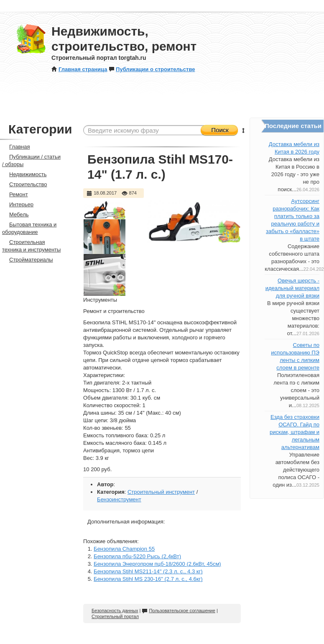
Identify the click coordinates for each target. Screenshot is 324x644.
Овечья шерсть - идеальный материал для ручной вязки (292, 288)
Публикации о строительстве (152, 69)
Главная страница (79, 69)
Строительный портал (115, 616)
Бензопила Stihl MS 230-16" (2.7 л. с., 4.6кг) (148, 579)
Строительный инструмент (161, 492)
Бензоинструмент (119, 499)
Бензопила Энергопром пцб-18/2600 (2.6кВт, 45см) (157, 564)
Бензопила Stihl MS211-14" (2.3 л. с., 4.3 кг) (148, 571)
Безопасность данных (115, 611)
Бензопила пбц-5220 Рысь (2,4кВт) (137, 556)
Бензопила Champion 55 (124, 549)
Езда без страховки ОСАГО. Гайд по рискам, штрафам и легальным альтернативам (295, 432)
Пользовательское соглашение (178, 611)
